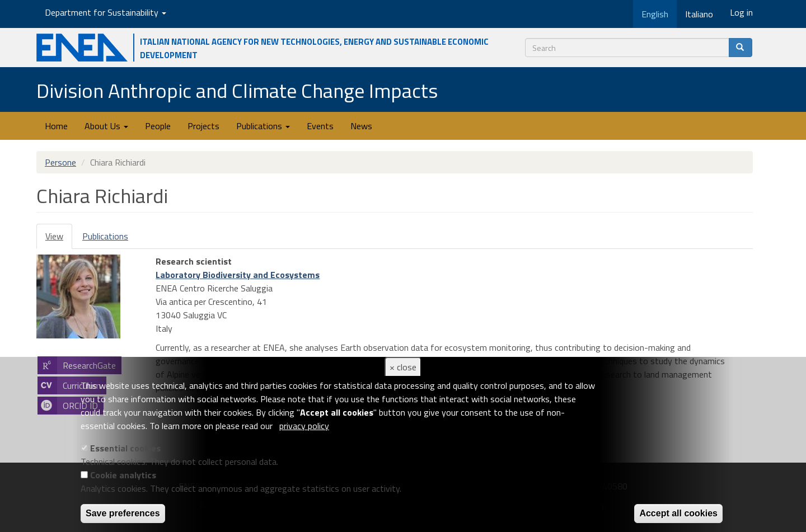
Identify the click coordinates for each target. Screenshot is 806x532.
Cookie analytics (123, 475)
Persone (60, 162)
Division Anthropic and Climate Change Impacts (237, 90)
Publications (263, 126)
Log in (741, 12)
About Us (106, 126)
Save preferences (123, 513)
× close (403, 367)
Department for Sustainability (106, 12)
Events (320, 126)
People (158, 126)
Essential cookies (125, 448)
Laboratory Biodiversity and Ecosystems (238, 275)
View (59, 239)
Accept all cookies (678, 513)
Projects (203, 126)
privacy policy (304, 426)
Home (56, 126)
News (361, 126)
